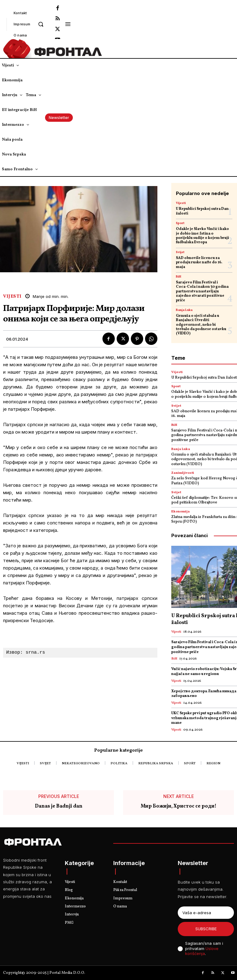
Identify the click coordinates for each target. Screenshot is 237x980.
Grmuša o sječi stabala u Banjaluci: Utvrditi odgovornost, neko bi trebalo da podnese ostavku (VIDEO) (201, 325)
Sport (180, 223)
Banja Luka (184, 310)
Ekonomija (181, 512)
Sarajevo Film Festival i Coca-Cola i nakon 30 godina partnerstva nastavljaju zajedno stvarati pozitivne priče (202, 291)
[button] (41, 24)
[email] (206, 913)
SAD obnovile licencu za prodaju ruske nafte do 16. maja (199, 263)
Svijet (180, 252)
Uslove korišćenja (202, 951)
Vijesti (12, 297)
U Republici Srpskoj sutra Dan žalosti (202, 211)
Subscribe (206, 929)
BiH (179, 277)
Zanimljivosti (183, 473)
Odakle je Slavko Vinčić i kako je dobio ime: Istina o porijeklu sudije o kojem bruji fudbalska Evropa (202, 236)
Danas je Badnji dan (59, 806)
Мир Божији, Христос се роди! (179, 806)
